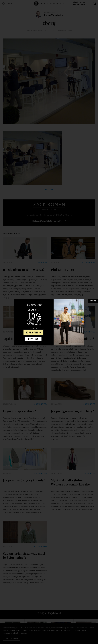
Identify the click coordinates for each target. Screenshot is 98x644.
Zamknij (93, 301)
